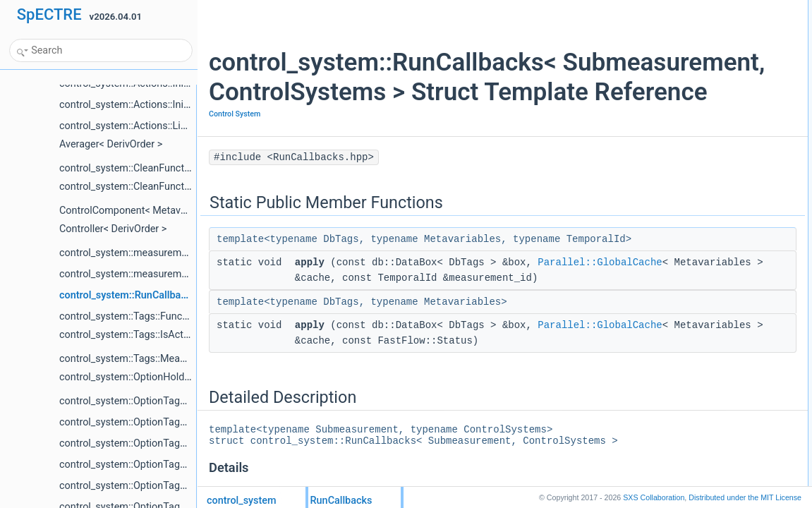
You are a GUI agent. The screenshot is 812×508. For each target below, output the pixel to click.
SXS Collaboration (654, 497)
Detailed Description (673, 54)
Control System (235, 144)
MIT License (745, 497)
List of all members (671, 70)
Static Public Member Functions (695, 8)
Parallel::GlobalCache (357, 323)
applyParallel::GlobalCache (697, 23)
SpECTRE (49, 14)
